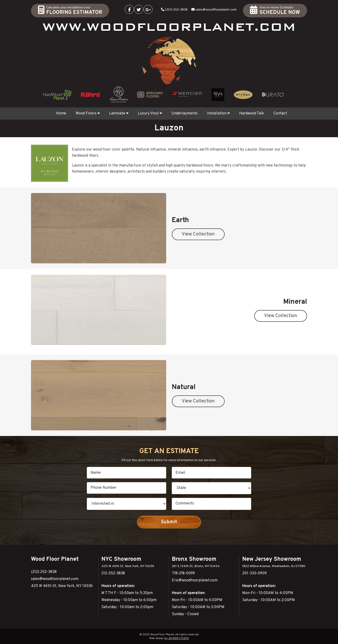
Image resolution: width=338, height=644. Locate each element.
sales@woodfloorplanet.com (216, 10)
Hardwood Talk (252, 114)
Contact (280, 114)
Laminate (119, 114)
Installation (218, 114)
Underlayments (184, 114)
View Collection (198, 234)
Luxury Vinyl (150, 114)
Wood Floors (88, 114)
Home (61, 114)
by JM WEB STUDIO (177, 638)
